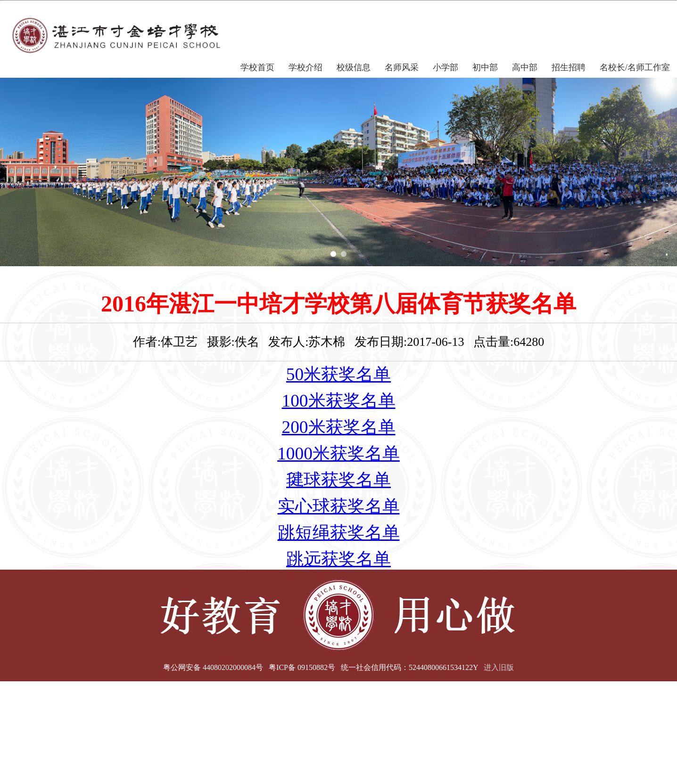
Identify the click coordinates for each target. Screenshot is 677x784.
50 (295, 374)
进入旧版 (499, 667)
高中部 (525, 67)
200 (295, 427)
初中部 (485, 67)
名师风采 (402, 67)
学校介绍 (305, 67)
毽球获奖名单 (338, 480)
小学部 (446, 67)
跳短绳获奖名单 (339, 533)
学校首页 (257, 67)
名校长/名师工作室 (635, 67)
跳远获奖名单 (338, 559)
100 (295, 401)
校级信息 (354, 67)
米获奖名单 (347, 374)
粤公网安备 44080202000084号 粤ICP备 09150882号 (249, 667)
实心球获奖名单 (339, 506)
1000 (295, 453)
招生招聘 (569, 67)
